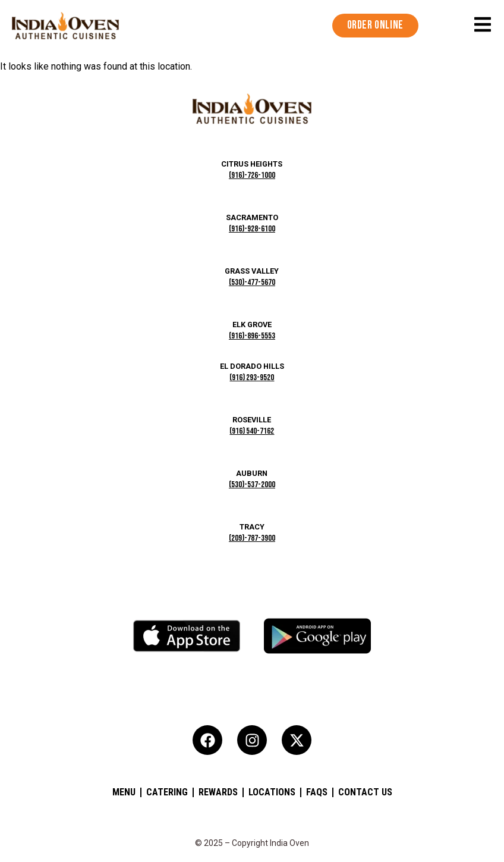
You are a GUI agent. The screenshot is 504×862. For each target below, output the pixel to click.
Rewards (218, 792)
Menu (124, 792)
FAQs (317, 792)
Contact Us (365, 792)
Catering (167, 792)
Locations (272, 792)
